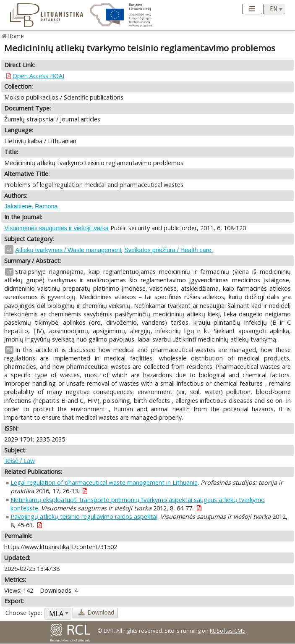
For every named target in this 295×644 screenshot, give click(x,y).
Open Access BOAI (38, 76)
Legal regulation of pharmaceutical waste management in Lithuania (104, 482)
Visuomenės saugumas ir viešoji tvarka (56, 228)
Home (16, 36)
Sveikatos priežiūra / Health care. (168, 250)
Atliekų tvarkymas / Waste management (68, 250)
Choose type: (24, 613)
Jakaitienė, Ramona (31, 206)
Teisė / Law (19, 461)
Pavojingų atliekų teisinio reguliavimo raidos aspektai (84, 517)
